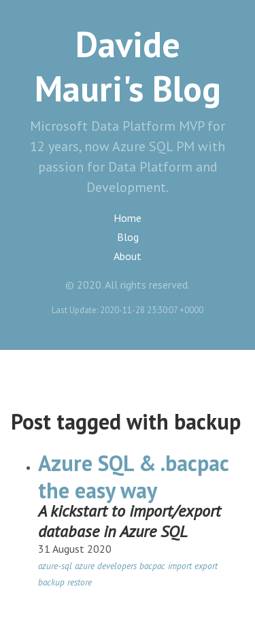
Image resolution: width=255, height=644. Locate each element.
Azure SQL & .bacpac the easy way (133, 477)
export (206, 566)
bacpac (152, 566)
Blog (128, 237)
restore (80, 582)
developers (117, 566)
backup (51, 582)
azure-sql (55, 566)
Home (128, 218)
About (128, 256)
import (180, 566)
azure (85, 566)
